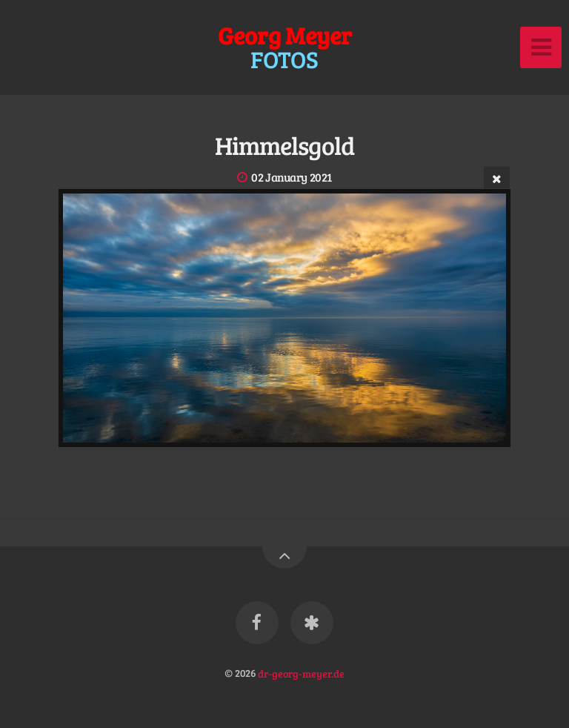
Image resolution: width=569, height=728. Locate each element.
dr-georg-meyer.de (301, 672)
